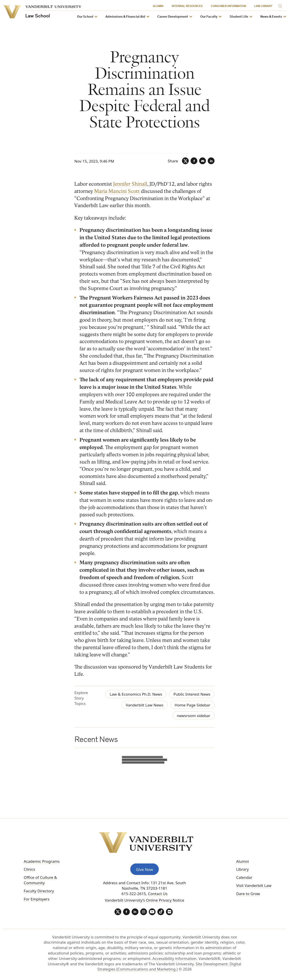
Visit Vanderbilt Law (254, 885)
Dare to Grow (248, 894)
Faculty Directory (39, 891)
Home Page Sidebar (193, 705)
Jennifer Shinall (130, 184)
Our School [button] (85, 17)
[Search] (281, 5)
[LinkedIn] (211, 161)
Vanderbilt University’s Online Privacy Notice (144, 900)
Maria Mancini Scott (117, 191)
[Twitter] (185, 161)
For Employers (37, 899)
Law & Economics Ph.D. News (136, 694)
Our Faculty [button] (209, 17)
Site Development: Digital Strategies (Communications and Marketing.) (169, 967)
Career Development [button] (173, 17)
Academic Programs (42, 861)
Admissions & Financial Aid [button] (125, 17)
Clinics (29, 869)
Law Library (263, 6)
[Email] (203, 161)
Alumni (158, 6)
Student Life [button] (239, 17)
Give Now (144, 869)
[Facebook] (194, 161)
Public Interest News (192, 694)
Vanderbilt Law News (145, 705)
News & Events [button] (271, 17)
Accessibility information (174, 958)
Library (242, 869)
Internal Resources (187, 6)
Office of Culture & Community (40, 880)
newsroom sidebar (193, 716)
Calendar (244, 877)
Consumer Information (228, 6)
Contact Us (158, 894)
